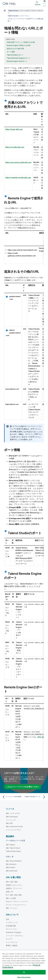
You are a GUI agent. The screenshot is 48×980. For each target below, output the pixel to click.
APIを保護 (41, 737)
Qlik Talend (10, 845)
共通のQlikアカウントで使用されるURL (21, 42)
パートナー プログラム (14, 936)
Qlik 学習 (9, 823)
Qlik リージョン (12, 908)
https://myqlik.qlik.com (15, 147)
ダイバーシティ (12, 929)
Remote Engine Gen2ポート (17, 61)
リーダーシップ (12, 922)
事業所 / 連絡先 (12, 945)
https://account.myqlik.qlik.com (18, 162)
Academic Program (14, 932)
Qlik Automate (12, 871)
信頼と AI (9, 892)
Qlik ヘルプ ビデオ (13, 813)
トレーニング (11, 820)
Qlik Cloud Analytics (14, 861)
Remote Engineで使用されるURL (19, 45)
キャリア (9, 939)
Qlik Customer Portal (14, 826)
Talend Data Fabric (13, 851)
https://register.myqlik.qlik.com (18, 177)
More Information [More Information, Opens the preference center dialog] (24, 977)
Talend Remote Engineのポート (18, 58)
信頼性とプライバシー (14, 888)
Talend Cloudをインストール (18, 16)
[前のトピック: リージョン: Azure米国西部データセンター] (13, 797)
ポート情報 (11, 52)
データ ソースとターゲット (16, 905)
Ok (24, 972)
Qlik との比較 (11, 898)
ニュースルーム (12, 942)
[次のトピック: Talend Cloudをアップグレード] (35, 797)
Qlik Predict (11, 867)
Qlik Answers (11, 864)
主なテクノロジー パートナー (17, 901)
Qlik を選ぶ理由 (12, 882)
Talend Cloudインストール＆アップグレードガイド (26, 11)
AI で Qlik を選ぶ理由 (14, 895)
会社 (8, 919)
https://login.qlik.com (14, 129)
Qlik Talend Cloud (13, 848)
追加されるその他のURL (15, 49)
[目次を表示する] (5, 11)
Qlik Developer (12, 817)
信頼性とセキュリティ (14, 885)
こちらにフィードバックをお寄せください (23, 787)
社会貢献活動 (11, 926)
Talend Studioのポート (15, 55)
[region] (24, 965)
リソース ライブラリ (14, 830)
